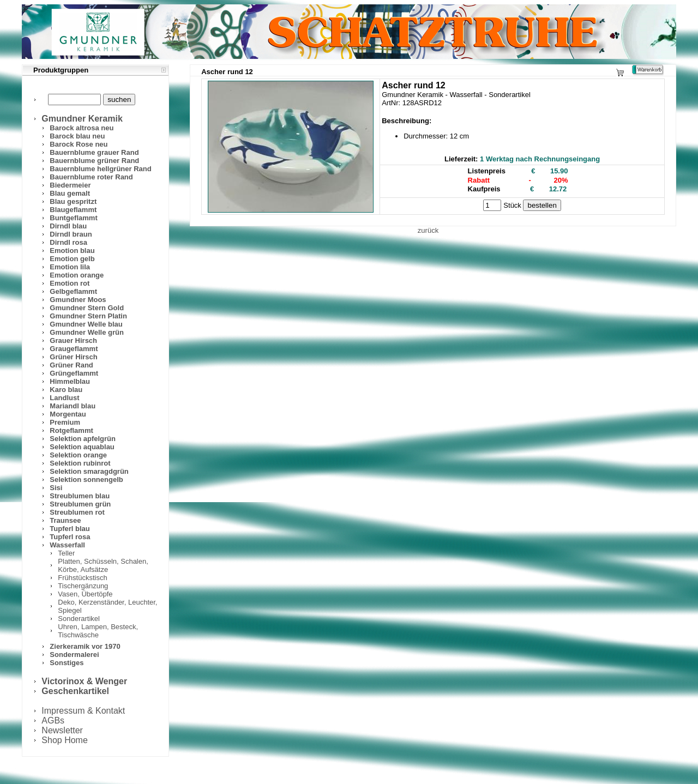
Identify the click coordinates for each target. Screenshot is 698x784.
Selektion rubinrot (80, 463)
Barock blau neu (77, 136)
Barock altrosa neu (82, 128)
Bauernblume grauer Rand (94, 152)
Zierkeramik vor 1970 (85, 646)
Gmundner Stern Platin (88, 316)
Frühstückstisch (82, 578)
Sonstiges (67, 663)
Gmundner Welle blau (86, 324)
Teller (66, 553)
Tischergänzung (83, 586)
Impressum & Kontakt (83, 711)
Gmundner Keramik (82, 119)
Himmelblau (70, 381)
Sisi (56, 488)
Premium (65, 422)
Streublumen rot (77, 512)
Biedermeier (70, 185)
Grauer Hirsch (73, 340)
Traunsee (65, 520)
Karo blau (66, 390)
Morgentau (68, 414)
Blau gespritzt (73, 201)
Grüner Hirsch (73, 357)
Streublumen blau (80, 496)
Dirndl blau (68, 226)
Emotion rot (70, 283)
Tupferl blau (70, 529)
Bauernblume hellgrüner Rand (100, 169)
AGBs (53, 720)
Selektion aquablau (82, 447)
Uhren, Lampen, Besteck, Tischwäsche (98, 631)
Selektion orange (78, 455)
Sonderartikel (79, 619)
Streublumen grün (80, 504)
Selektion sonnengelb (86, 480)
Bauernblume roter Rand (91, 177)
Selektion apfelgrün (83, 439)
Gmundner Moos (78, 300)
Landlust (64, 398)
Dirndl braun (71, 234)
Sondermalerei (74, 655)
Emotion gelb (72, 259)
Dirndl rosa (68, 242)
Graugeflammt (74, 349)
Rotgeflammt (71, 430)
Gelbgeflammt (73, 291)
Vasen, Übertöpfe (85, 594)
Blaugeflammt (73, 210)
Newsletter (62, 730)
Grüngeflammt (74, 373)
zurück (428, 230)
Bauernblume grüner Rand (94, 161)
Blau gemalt (70, 193)
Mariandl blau (73, 406)
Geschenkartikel (75, 691)
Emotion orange (77, 275)
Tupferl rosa (70, 537)
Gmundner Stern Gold (87, 308)
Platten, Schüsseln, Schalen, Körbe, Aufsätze (103, 565)
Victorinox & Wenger (84, 681)
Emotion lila (70, 267)
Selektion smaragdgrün (89, 471)
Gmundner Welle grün (87, 332)
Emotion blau (72, 251)
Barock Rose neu (79, 144)
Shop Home (65, 740)
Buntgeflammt (73, 218)
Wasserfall (67, 545)
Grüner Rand (71, 365)
